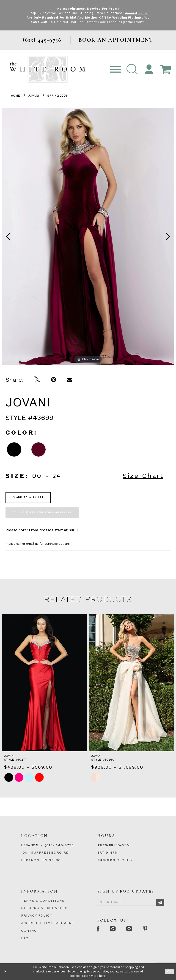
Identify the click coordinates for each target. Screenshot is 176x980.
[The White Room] (47, 69)
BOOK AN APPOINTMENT (116, 40)
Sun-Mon (106, 860)
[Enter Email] (131, 901)
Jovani (34, 96)
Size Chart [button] (143, 476)
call (19, 544)
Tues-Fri (106, 845)
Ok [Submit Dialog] (169, 972)
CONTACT (30, 931)
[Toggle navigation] (115, 69)
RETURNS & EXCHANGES (44, 908)
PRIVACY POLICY (37, 915)
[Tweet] (37, 380)
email (30, 544)
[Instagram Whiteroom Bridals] (132, 929)
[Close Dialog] (6, 972)
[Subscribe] (160, 903)
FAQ (25, 938)
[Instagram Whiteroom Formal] (115, 929)
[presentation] (44, 683)
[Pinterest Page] (149, 929)
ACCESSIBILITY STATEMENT (48, 923)
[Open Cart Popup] (165, 69)
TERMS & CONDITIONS (43, 901)
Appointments (136, 13)
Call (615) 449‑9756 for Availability (42, 513)
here (102, 976)
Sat (101, 853)
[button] (132, 69)
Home (15, 96)
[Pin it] (54, 380)
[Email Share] (70, 380)
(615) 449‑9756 (59, 845)
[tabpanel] (88, 236)
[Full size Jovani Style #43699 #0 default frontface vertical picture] (88, 236)
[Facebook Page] (99, 929)
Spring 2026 (57, 96)
